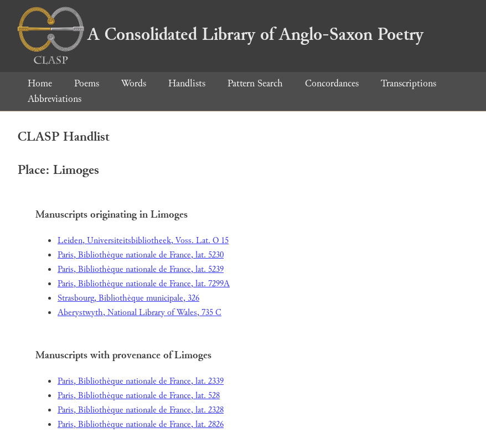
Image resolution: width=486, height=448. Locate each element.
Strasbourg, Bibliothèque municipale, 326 (128, 298)
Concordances (332, 83)
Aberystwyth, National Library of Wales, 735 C (139, 313)
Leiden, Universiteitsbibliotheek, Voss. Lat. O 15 (143, 241)
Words (134, 83)
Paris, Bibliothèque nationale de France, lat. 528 (139, 396)
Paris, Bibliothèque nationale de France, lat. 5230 (141, 255)
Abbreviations (55, 99)
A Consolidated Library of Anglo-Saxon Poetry (221, 34)
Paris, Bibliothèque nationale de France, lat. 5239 (141, 269)
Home (40, 83)
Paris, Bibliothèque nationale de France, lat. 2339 (141, 381)
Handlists (187, 83)
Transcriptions (409, 83)
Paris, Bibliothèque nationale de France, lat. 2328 (141, 410)
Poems (87, 83)
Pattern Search (255, 83)
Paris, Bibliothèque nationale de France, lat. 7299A (144, 284)
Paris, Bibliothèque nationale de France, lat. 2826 (141, 424)
